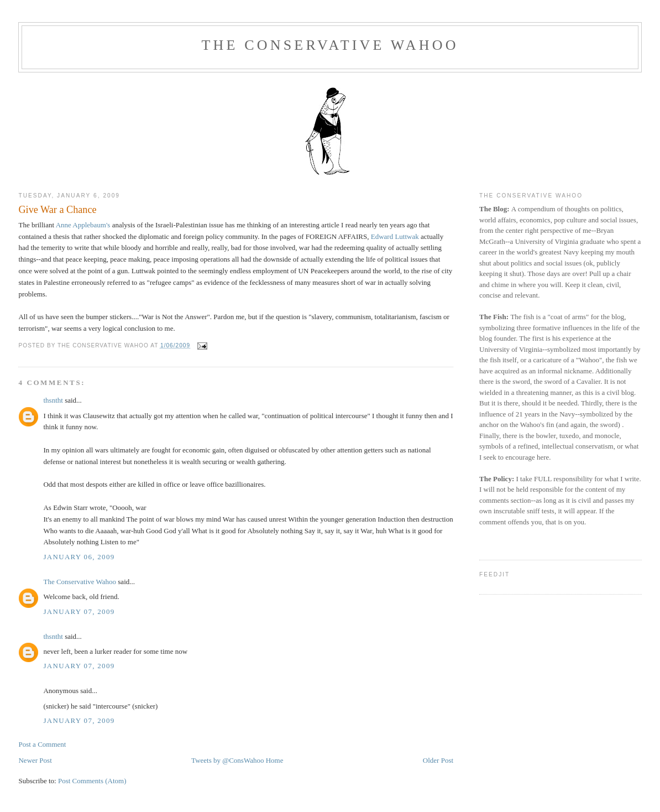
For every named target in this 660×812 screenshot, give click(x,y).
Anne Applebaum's (83, 225)
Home (275, 760)
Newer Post (35, 760)
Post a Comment (42, 744)
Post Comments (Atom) (92, 781)
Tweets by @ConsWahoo (227, 760)
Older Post (438, 760)
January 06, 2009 (79, 557)
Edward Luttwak (395, 236)
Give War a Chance (57, 210)
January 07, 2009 (79, 611)
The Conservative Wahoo (330, 45)
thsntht (53, 400)
